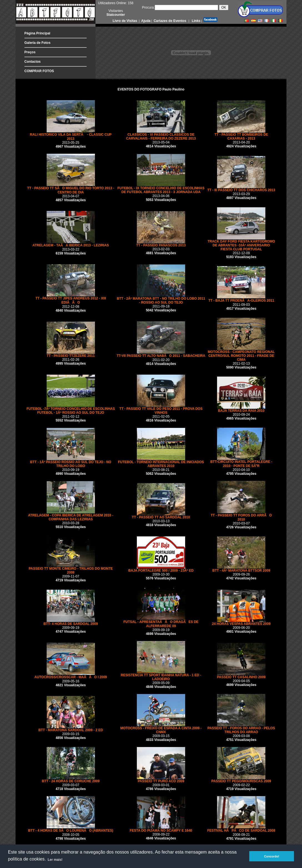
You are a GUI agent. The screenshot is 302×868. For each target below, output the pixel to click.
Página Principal (37, 33)
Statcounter (116, 15)
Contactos (33, 62)
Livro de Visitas (125, 21)
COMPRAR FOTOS (39, 71)
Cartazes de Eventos (169, 21)
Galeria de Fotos (37, 43)
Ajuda (145, 21)
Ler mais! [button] (55, 860)
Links (196, 21)
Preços (30, 52)
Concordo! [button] (272, 856)
